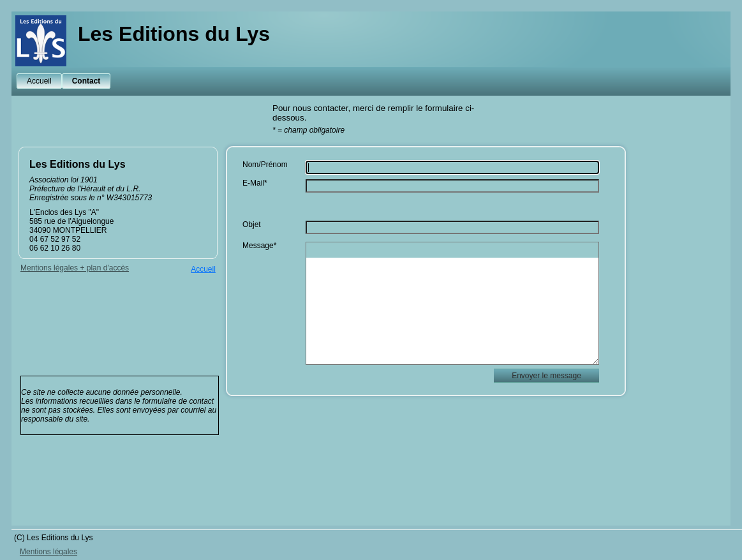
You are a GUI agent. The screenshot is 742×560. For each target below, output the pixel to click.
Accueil (39, 81)
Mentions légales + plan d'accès (75, 268)
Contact (86, 81)
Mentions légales (48, 552)
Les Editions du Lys (174, 34)
